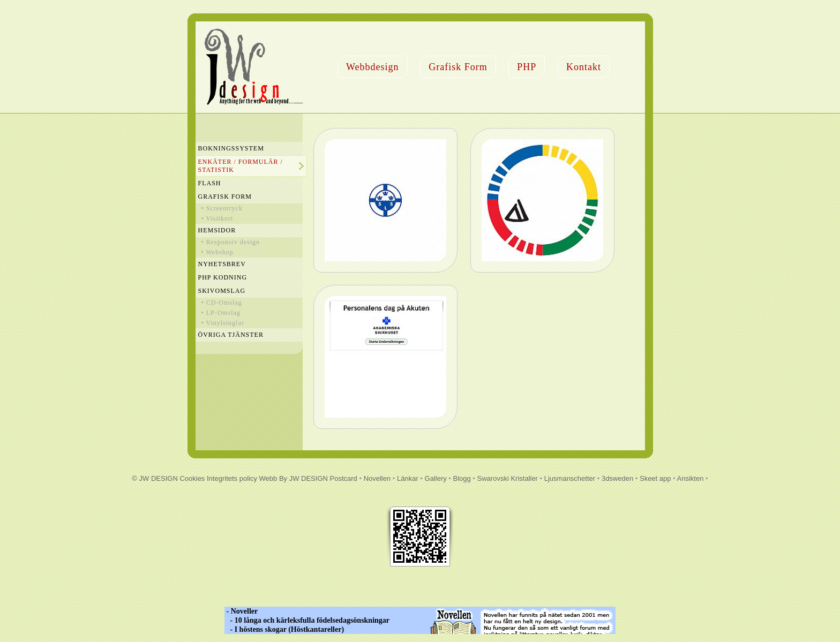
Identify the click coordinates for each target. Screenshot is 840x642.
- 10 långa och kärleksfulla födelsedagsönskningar (307, 620)
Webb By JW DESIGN (294, 478)
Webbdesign (373, 67)
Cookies (192, 478)
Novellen (377, 478)
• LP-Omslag (221, 313)
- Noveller (241, 611)
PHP (527, 67)
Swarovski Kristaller (508, 478)
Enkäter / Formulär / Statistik (241, 166)
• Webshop (217, 252)
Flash (210, 183)
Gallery (436, 478)
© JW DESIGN (155, 478)
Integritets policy (232, 478)
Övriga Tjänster (231, 335)
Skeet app (655, 478)
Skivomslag (222, 291)
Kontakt (584, 67)
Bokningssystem (231, 148)
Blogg (462, 478)
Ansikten (691, 478)
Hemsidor (217, 230)
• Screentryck (222, 208)
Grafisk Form (458, 67)
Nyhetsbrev (222, 264)
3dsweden (617, 478)
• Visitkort (217, 218)
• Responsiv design (231, 242)
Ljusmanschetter (570, 478)
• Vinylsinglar (223, 323)
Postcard (344, 478)
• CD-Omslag (222, 303)
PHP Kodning (223, 277)
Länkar (408, 478)
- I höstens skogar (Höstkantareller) (284, 629)
